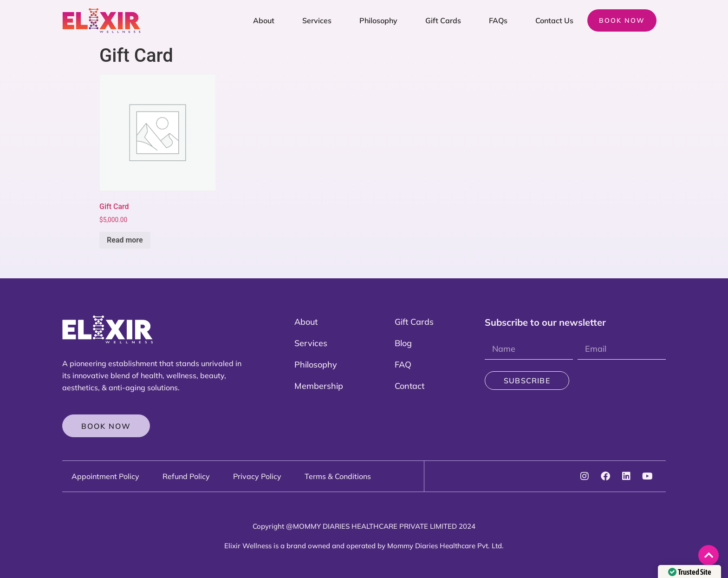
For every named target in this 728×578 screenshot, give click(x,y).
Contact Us (554, 20)
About (264, 20)
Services (317, 20)
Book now (622, 20)
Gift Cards (443, 20)
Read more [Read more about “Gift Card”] (125, 240)
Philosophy (378, 20)
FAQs (498, 20)
